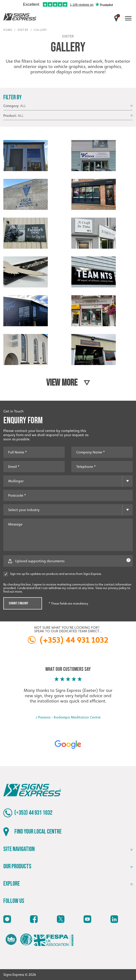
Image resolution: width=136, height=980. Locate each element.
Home (8, 30)
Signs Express (20, 17)
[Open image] (26, 159)
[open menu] (128, 18)
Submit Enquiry (18, 603)
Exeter (23, 30)
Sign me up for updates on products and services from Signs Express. (53, 574)
